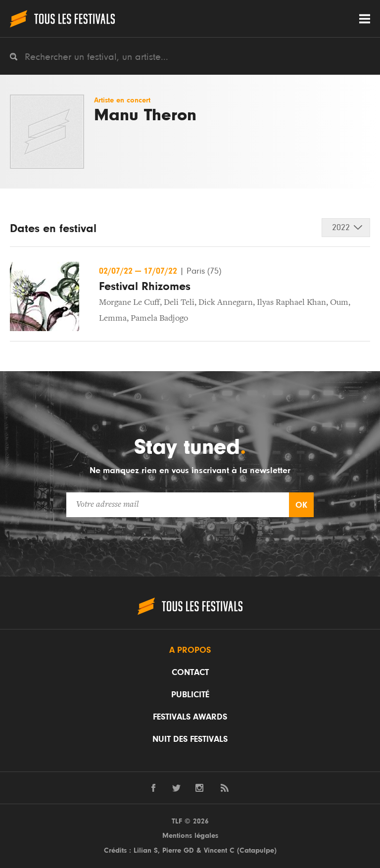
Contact (190, 673)
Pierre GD (178, 850)
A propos (190, 650)
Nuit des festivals (190, 739)
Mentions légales (190, 836)
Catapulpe (257, 850)
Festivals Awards (190, 717)
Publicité (190, 695)
